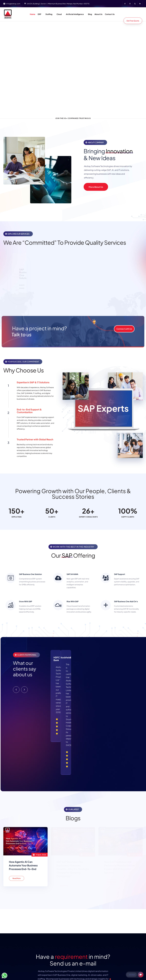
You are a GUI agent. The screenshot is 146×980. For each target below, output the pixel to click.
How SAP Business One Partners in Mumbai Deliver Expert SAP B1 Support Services (120, 788)
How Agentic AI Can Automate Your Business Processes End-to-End (23, 786)
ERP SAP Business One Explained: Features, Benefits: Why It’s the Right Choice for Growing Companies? (73, 790)
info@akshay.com (13, 4)
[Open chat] (141, 975)
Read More (17, 799)
